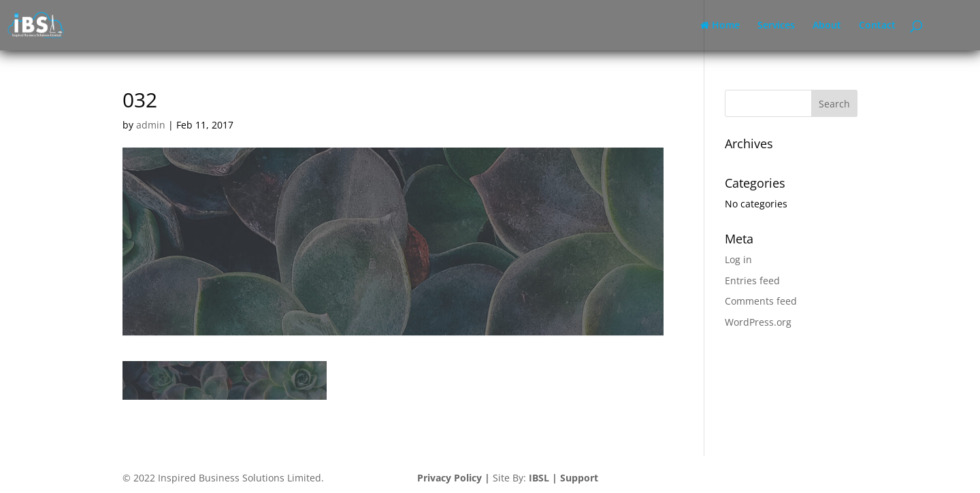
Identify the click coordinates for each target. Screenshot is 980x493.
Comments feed (761, 301)
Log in (738, 259)
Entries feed (752, 280)
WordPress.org (758, 322)
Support (579, 478)
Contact (877, 26)
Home (720, 26)
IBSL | (543, 478)
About (827, 26)
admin (151, 125)
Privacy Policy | (454, 478)
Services (776, 26)
